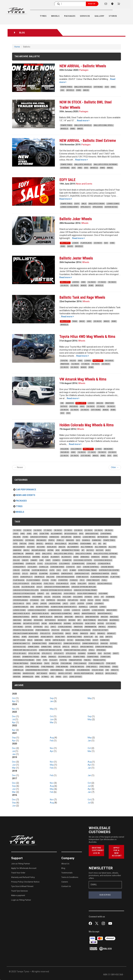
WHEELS (70, 90)
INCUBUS (109, 361)
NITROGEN (18, 540)
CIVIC (40, 564)
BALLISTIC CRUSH (97, 204)
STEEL (92, 650)
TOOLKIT (53, 660)
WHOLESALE (61, 544)
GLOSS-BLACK (28, 587)
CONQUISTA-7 (19, 567)
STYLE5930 (98, 207)
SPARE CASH (34, 647)
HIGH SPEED (69, 594)
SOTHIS (64, 407)
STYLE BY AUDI (20, 653)
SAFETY (109, 637)
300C (16, 534)
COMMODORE (78, 564)
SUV (107, 87)
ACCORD (41, 547)
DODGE (17, 574)
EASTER (34, 574)
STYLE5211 (86, 207)
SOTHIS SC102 (111, 207)
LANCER (93, 607)
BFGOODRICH (71, 534)
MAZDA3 (17, 620)
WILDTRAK (73, 544)
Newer (19, 467)
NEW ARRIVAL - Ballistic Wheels (83, 66)
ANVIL (26, 550)
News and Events (84, 184)
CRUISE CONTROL (91, 567)
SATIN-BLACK (59, 640)
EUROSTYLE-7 (26, 577)
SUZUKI (107, 653)
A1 (95, 544)
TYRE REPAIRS (62, 667)
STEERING (101, 650)
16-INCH (92, 282)
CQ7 (79, 567)
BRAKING (85, 557)
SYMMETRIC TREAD (31, 657)
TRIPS (47, 663)
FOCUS (45, 580)
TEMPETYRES (93, 657)
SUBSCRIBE (105, 895)
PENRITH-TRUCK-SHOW (23, 630)
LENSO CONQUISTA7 (70, 207)
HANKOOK (54, 537)
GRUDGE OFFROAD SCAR (24, 594)
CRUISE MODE (107, 567)
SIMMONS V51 (55, 644)
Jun (52, 719)
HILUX (73, 361)
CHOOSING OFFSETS (83, 560)
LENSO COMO (113, 204)
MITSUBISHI (103, 537)
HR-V (96, 597)
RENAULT (111, 634)
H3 (48, 594)
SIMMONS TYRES (39, 644)
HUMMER (110, 597)
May (90, 698)
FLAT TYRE (115, 577)
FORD (25, 537)
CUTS (52, 570)
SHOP (95, 640)
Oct (14, 698)
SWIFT (116, 653)
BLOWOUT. (66, 557)
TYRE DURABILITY (96, 663)
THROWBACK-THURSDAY (24, 660)
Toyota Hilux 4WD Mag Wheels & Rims (87, 337)
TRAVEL (87, 660)
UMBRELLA (18, 670)
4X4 (62, 90)
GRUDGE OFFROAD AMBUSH (57, 587)
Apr (14, 701)
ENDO (114, 574)
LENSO (88, 361)
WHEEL (40, 544)
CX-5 (59, 570)
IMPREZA (51, 600)
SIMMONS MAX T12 (22, 644)
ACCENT (31, 547)
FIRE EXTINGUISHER (65, 577)
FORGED (74, 580)
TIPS (15, 544)
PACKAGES (41, 540)
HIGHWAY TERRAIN (22, 597)
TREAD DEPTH (99, 660)
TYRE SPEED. (92, 667)
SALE (84, 204)
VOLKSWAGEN (83, 670)
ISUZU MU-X (19, 604)
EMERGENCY (67, 574)
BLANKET (55, 557)
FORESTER (63, 580)
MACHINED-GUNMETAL (61, 614)
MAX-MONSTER (92, 617)
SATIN (48, 640)
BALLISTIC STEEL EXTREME (106, 165)
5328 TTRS (44, 534)
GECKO (92, 584)
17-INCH (102, 282)
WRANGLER (28, 677)
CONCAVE (91, 564)
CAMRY (34, 560)
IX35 (28, 604)
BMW (76, 557)
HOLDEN (65, 449)
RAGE (82, 321)
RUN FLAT (88, 637)
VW (62, 403)
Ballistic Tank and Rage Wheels (82, 297)
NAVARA (17, 624)
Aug (52, 738)
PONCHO (66, 630)
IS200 (83, 600)
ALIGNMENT (57, 534)
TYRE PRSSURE (47, 667)
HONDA (88, 597)
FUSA (73, 584)
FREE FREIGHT (93, 580)
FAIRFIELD (39, 577)
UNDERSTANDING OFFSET (37, 670)
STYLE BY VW (34, 653)
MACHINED (112, 610)
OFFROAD (98, 87)
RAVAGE (101, 634)
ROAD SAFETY (47, 637)
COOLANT (32, 567)
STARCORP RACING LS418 (50, 650)
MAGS (86, 90)
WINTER (17, 677)
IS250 (90, 600)
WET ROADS (42, 673)
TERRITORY (105, 657)
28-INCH (109, 530)
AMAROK (70, 403)
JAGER (43, 604)
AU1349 (100, 550)
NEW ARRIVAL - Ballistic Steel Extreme (88, 141)
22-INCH (75, 286)
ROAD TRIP (60, 637)
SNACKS (104, 644)
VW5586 (17, 673)
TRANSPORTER (75, 660)
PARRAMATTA (91, 627)
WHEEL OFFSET (65, 673)
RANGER (70, 540)
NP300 (101, 624)
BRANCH (95, 557)
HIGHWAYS (37, 597)
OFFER (28, 627)
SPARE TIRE (46, 647)
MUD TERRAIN (90, 620)
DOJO (25, 574)
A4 (105, 544)
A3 (100, 544)
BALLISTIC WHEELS (83, 87)
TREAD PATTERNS (21, 663)
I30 (43, 600)
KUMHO (77, 537)
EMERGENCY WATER (100, 574)
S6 (96, 637)
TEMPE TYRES (66, 87)
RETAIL (16, 637)
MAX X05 (58, 617)
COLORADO (76, 449)
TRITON (23, 544)
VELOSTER (70, 670)
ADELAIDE (52, 547)
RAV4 (93, 634)
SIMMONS (97, 540)
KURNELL (83, 607)
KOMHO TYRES (42, 607)
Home (17, 47)
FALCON (50, 577)
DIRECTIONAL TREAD (87, 570)
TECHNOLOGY (65, 657)
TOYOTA (64, 361)
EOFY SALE (67, 180)
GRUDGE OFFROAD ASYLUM (84, 587)
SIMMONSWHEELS (90, 644)
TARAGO (52, 657)
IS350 (98, 600)
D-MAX (73, 570)
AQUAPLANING (38, 550)
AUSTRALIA (18, 554)
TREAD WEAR (36, 663)
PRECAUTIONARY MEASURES (26, 634)
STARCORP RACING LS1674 (25, 650)
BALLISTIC (65, 243)
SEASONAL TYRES (83, 640)
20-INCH (98, 243)
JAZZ (65, 604)
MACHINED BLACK (22, 614)
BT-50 (113, 557)
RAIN (75, 634)
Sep (52, 698)
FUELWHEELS (62, 584)
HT (102, 597)
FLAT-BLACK (86, 243)
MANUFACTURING (21, 617)
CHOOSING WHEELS (103, 560)
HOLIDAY (67, 597)
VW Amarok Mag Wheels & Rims (83, 379)
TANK (75, 321)
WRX (37, 677)
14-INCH (17, 530)
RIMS (79, 90)
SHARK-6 (86, 540)
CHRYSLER (31, 564)
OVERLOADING (65, 627)
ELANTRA (43, 574)
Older (115, 467)
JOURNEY (99, 604)
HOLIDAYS (78, 597)
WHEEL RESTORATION (84, 673)
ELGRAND (54, 574)
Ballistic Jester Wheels (76, 258)
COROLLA (44, 567)
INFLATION (66, 537)
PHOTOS (55, 630)
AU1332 (90, 550)
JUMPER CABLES (21, 607)
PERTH (51, 540)
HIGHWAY (103, 594)
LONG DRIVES (98, 610)
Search (92, 4)
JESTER (75, 282)
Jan (52, 701)
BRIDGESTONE (92, 534)
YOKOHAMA (86, 544)
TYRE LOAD (18, 667)
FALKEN (17, 537)
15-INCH (27, 530)
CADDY (25, 560)
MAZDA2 (114, 617)
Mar (52, 723)
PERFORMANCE (42, 630)
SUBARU (82, 653)
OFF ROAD (111, 624)
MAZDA (104, 617)
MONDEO (62, 620)
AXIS (38, 554)
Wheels (85, 223)
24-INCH (75, 367)
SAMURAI (39, 640)
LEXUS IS (76, 610)
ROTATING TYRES (75, 637)
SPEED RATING (87, 647)
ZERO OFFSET (76, 677)
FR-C (82, 580)
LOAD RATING (89, 537)
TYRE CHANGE (80, 663)
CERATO (56, 560)
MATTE (35, 617)
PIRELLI (60, 540)
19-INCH (68, 530)
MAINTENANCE (89, 614)
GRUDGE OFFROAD (39, 537)
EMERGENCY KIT (82, 574)
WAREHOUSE (29, 673)
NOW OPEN (90, 624)
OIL (47, 627)
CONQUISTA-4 (104, 564)
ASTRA (50, 550)
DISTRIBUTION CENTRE (109, 570)
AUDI (108, 550)
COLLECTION (51, 564)
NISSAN (67, 624)
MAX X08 (69, 617)
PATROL (102, 627)
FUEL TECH (49, 584)
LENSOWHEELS (55, 610)
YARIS (58, 677)
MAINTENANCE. (105, 614)
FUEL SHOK (36, 584)
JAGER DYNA (55, 604)
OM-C (53, 627)
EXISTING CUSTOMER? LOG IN (98, 850)
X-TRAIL (45, 677)
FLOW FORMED (33, 580)
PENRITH (112, 627)
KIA (32, 607)
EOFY (77, 204)
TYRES (31, 544)
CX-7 (65, 570)
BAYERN (36, 557)
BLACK (45, 557)
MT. (79, 620)
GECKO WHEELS (105, 584)
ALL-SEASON (101, 547)
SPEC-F (75, 647)
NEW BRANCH (55, 624)
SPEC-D (66, 647)
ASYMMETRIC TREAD (71, 550)
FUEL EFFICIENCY (21, 584)
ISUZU (106, 600)
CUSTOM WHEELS (40, 570)
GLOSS (16, 587)
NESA (44, 624)
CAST (48, 560)
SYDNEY (17, 657)
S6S (102, 637)
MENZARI (108, 449)
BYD (81, 534)
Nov (14, 709)
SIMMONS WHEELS (72, 644)
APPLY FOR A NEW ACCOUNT (117, 852)
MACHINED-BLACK (41, 614)
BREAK (105, 557)
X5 (52, 677)
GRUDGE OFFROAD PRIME (85, 590)
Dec (14, 716)
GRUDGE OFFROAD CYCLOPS (26, 590)
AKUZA (100, 403)
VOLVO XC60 (98, 670)
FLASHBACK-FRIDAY (99, 577)
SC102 (70, 640)
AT (83, 550)
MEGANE (28, 620)
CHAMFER (67, 560)
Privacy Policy (17, 882)
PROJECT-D (45, 634)
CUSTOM (26, 570)
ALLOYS (112, 547)
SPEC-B (57, 647)
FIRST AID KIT (82, 577)
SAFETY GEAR (19, 640)
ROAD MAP (34, 637)
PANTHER (65, 364)
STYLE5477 (59, 653)
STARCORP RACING (104, 647)
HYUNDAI (34, 600)
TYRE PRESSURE (32, 667)
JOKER (75, 243)
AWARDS (29, 554)
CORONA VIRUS (57, 567)
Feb (52, 741)
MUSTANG (114, 620)
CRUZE (16, 570)
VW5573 (115, 670)
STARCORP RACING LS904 (75, 650)
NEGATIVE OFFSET (31, 624)
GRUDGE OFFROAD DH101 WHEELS (56, 590)
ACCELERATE (19, 547)
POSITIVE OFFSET (100, 630)
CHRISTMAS (106, 534)
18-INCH (112, 282)
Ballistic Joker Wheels (76, 219)
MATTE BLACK (46, 617)
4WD (113, 87)
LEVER (67, 610)
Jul (14, 719)
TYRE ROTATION (77, 667)
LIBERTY (86, 610)
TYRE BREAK (66, 663)
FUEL (104, 580)
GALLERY (82, 584)
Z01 (65, 677)
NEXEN (114, 537)
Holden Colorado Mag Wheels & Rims (86, 425)
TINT (39, 660)
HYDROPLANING (21, 600)
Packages (84, 70)
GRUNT (41, 594)
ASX (58, 550)
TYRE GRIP (111, 663)
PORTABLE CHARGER (81, 630)
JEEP (73, 604)
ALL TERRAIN (87, 547)
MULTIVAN (103, 620)
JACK (35, 604)
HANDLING (56, 594)
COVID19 (70, 567)
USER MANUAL (57, 670)
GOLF (39, 587)
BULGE (16, 560)
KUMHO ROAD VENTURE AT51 (64, 607)
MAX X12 (79, 617)
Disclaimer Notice (32, 882)
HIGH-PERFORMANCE (87, 594)
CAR (41, 560)
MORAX (72, 620)
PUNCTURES (58, 634)
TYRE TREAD (105, 667)
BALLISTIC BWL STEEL (104, 125)
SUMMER (92, 653)
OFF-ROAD (96, 410)
